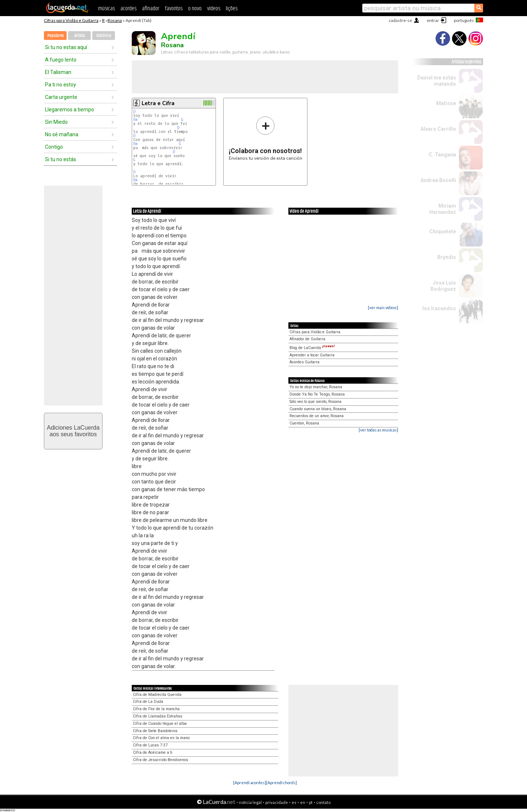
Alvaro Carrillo (438, 129)
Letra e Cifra (158, 103)
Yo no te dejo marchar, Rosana (316, 387)
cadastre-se (400, 20)
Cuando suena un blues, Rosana (318, 409)
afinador (151, 9)
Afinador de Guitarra (307, 339)
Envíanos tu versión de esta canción (266, 138)
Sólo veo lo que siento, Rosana (315, 402)
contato (323, 802)
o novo (195, 9)
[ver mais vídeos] (383, 307)
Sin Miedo (56, 122)
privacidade (277, 802)
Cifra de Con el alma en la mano (161, 738)
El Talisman (58, 72)
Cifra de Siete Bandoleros (155, 731)
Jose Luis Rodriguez (443, 286)
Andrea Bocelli (438, 180)
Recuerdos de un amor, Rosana (317, 416)
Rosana (115, 20)
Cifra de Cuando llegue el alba (160, 724)
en (303, 802)
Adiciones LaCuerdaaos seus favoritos (73, 431)
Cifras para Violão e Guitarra (71, 20)
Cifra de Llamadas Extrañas (158, 716)
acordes (128, 9)
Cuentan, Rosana (304, 423)
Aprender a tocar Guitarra (312, 355)
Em (135, 120)
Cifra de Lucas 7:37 (150, 745)
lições (232, 9)
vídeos (214, 9)
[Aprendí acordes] (250, 783)
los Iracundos (439, 308)
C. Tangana (442, 155)
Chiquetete (443, 231)
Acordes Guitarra (304, 362)
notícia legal (250, 802)
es (294, 802)
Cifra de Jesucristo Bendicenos (160, 760)
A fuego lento (61, 60)
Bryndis (447, 257)
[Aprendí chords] (281, 783)
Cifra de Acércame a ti (153, 752)
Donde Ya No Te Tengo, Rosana (317, 394)
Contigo (54, 147)
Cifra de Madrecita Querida (157, 695)
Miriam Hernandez (443, 209)
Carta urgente (61, 97)
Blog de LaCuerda (312, 348)
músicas (106, 9)
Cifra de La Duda (148, 702)
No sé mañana (62, 134)
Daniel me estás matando (437, 81)
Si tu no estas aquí (66, 47)
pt (311, 802)
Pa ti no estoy (61, 85)
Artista (80, 36)
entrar (433, 20)
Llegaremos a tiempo (70, 110)
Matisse (446, 103)
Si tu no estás (61, 159)
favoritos (174, 9)
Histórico (104, 36)
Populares (55, 36)
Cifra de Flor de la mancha (156, 709)
